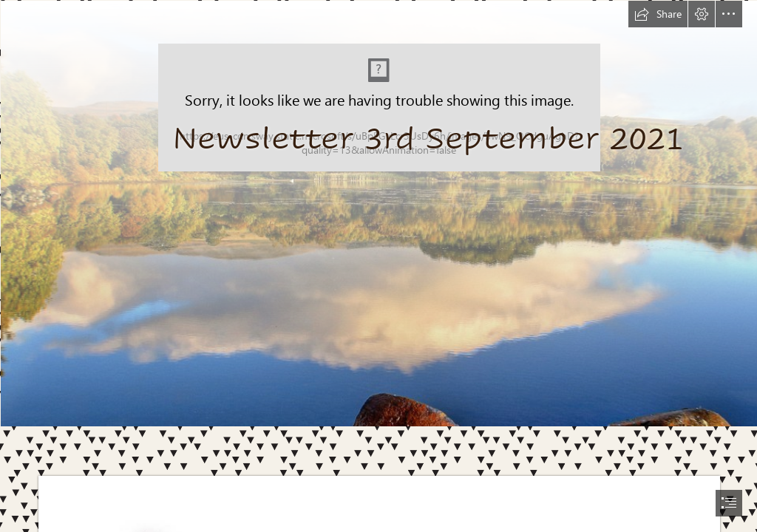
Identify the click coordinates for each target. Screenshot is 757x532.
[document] (378, 266)
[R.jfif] (378, 213)
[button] (658, 14)
